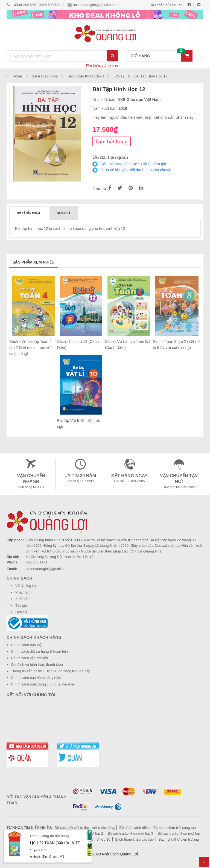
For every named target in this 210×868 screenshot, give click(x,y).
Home (17, 76)
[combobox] (57, 56)
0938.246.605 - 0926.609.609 (37, 5)
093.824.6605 (37, 563)
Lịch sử (21, 612)
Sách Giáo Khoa (45, 76)
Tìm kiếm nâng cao (102, 66)
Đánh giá (64, 213)
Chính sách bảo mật (27, 645)
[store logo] (105, 33)
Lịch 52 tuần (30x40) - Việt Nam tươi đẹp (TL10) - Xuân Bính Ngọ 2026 (57, 843)
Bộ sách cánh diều (134, 828)
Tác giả (21, 605)
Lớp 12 (119, 76)
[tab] (28, 213)
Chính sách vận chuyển (29, 658)
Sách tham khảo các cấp (134, 839)
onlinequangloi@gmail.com (92, 5)
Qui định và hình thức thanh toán (37, 665)
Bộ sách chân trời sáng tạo (175, 828)
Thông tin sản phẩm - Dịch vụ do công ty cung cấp (51, 671)
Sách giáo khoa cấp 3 (86, 76)
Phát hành (23, 592)
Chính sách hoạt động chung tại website (43, 684)
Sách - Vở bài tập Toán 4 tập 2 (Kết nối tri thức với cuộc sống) (30, 347)
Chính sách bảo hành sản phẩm (36, 678)
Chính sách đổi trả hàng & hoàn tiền (39, 651)
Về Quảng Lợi (26, 586)
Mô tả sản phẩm (28, 213)
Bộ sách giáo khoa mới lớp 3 (130, 833)
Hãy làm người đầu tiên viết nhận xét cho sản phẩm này (143, 117)
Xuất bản (22, 599)
